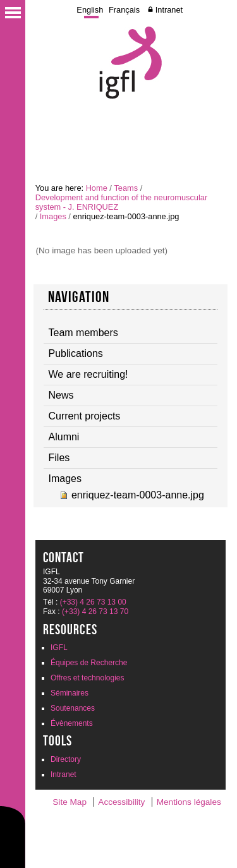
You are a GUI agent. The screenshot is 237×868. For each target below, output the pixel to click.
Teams (126, 188)
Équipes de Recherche (89, 663)
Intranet (169, 10)
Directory (66, 759)
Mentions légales (189, 802)
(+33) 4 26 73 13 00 (93, 602)
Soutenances (73, 708)
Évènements (72, 723)
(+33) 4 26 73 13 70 (95, 612)
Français (124, 10)
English (90, 10)
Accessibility (121, 802)
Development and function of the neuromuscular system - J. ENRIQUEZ (121, 202)
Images (53, 216)
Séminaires (70, 693)
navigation (79, 297)
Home (97, 188)
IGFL (59, 648)
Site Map (70, 802)
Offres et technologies (88, 678)
